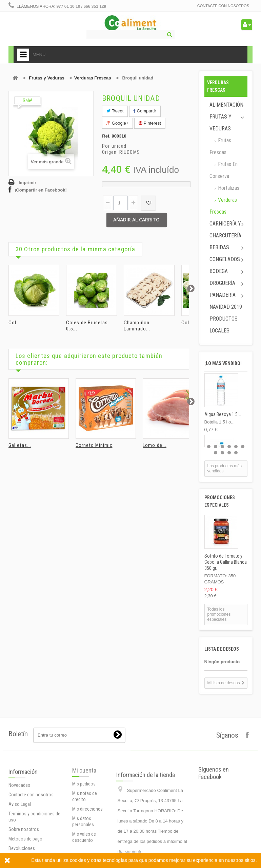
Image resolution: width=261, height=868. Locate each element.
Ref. (106, 136)
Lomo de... (155, 445)
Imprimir (27, 183)
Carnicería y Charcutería (225, 230)
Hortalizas (228, 188)
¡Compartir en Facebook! (41, 190)
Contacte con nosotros (223, 6)
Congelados (225, 259)
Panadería (223, 295)
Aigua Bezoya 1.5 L (223, 414)
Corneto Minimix (94, 445)
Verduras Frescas (93, 78)
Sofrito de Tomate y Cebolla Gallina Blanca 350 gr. (226, 562)
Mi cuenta (84, 828)
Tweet (115, 111)
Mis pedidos (84, 841)
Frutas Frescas (220, 146)
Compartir (145, 111)
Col (12, 323)
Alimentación (226, 105)
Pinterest (150, 123)
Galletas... (20, 445)
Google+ (117, 123)
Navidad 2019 (226, 307)
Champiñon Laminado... (137, 326)
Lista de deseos (222, 649)
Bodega (219, 271)
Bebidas (219, 247)
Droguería (222, 283)
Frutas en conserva (224, 170)
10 (236, 453)
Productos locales (224, 325)
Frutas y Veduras (47, 78)
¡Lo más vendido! (223, 363)
